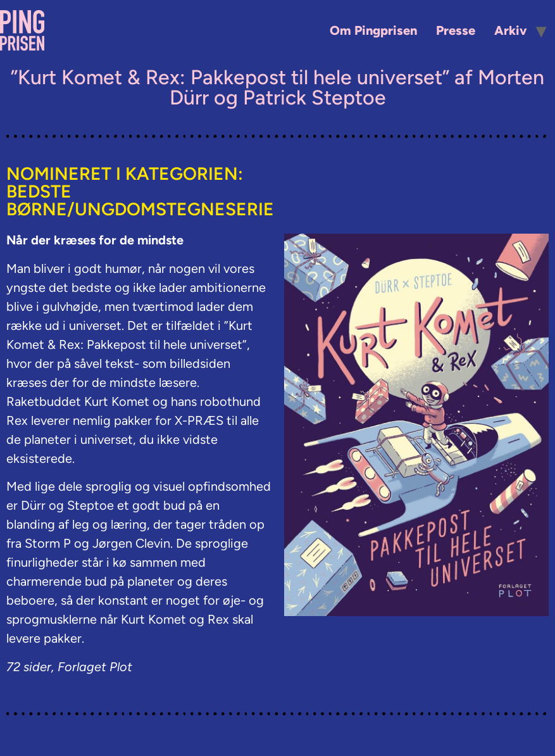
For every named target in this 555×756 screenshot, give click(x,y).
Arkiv (510, 30)
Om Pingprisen (373, 30)
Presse (456, 30)
